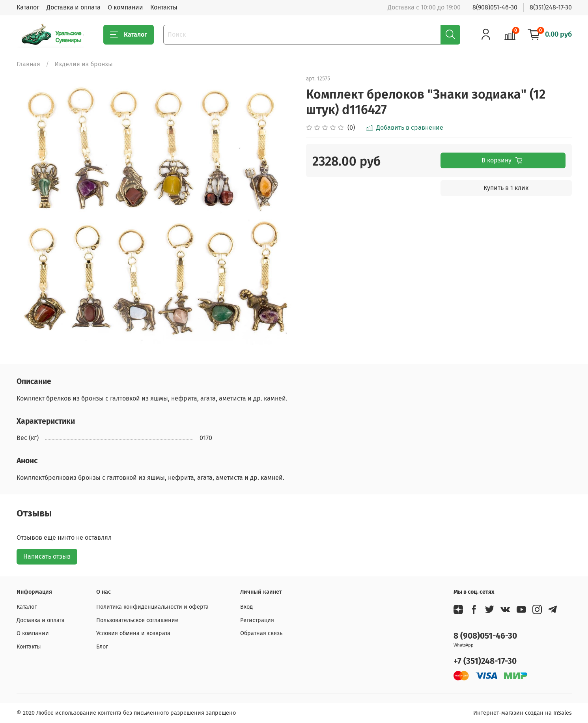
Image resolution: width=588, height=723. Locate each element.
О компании (125, 7)
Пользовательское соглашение (137, 620)
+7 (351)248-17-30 (485, 661)
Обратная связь (261, 633)
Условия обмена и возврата (133, 633)
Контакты (164, 7)
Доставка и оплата (74, 7)
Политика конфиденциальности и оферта (152, 607)
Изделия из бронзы (84, 64)
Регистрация (257, 620)
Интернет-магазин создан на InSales (523, 713)
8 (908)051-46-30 (485, 636)
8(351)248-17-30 (551, 7)
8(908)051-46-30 (495, 7)
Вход (246, 607)
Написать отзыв (47, 556)
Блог (102, 647)
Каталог (28, 7)
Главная (28, 64)
